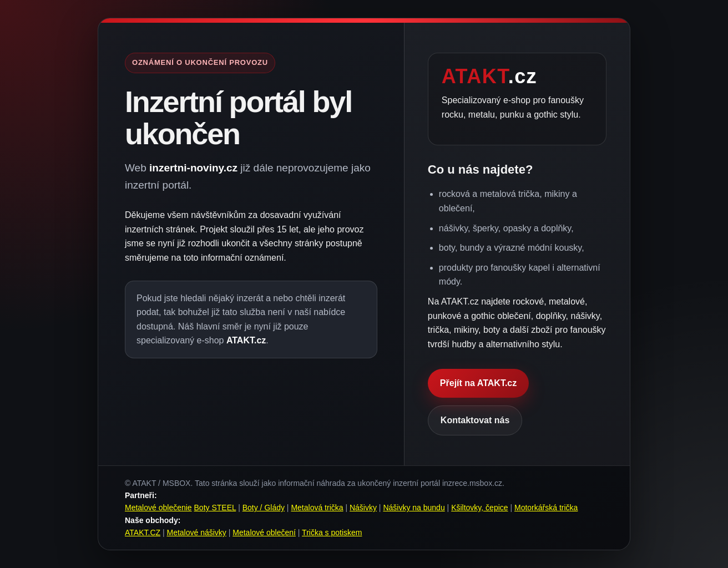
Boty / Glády (264, 508)
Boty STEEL (215, 508)
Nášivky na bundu (414, 508)
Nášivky (363, 508)
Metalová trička (317, 508)
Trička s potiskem (332, 532)
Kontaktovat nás (475, 420)
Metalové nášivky (196, 532)
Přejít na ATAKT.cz (478, 383)
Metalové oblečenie (158, 508)
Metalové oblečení (264, 532)
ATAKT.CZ (143, 532)
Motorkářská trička (546, 508)
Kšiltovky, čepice (479, 508)
